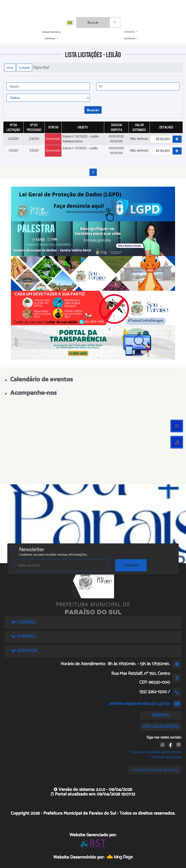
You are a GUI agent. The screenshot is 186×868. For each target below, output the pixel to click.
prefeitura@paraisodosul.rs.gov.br (140, 704)
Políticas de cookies (166, 757)
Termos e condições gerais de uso (156, 752)
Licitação (24, 67)
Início (10, 67)
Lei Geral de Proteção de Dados (155, 770)
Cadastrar (131, 565)
